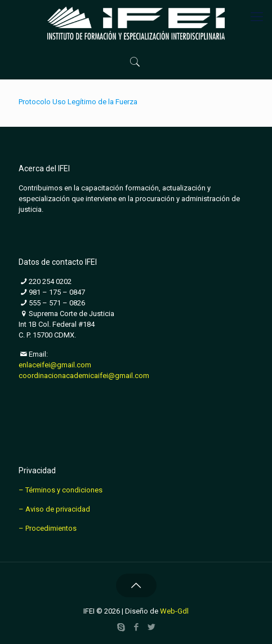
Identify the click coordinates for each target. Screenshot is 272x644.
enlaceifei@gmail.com (55, 365)
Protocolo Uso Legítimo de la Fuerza (78, 102)
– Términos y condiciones (61, 490)
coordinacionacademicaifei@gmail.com (84, 376)
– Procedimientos (48, 528)
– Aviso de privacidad (54, 509)
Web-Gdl (174, 611)
